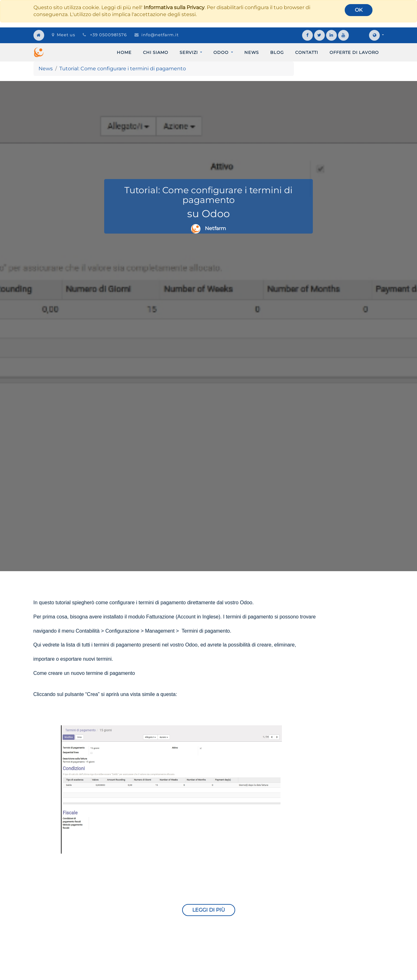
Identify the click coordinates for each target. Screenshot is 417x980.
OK (359, 10)
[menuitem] (124, 52)
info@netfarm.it (160, 35)
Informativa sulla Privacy (174, 7)
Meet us (63, 35)
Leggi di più (209, 910)
